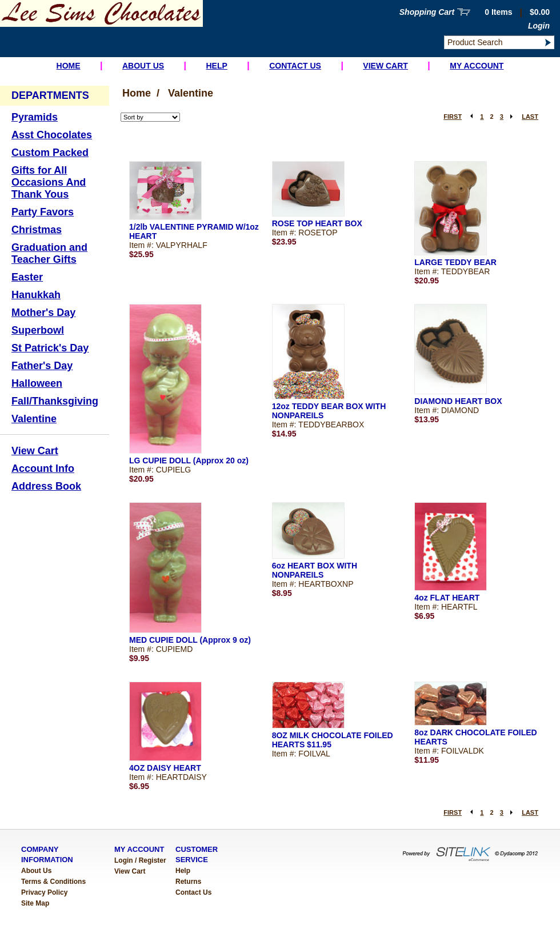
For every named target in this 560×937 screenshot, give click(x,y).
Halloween (37, 383)
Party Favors (43, 212)
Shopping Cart (427, 12)
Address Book (46, 486)
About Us (143, 66)
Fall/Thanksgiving (55, 401)
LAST (530, 117)
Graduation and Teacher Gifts (49, 253)
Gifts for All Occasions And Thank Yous (49, 182)
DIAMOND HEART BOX (458, 401)
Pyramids (35, 117)
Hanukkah (36, 295)
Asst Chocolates (52, 135)
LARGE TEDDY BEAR (455, 262)
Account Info (43, 468)
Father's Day (42, 366)
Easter (27, 277)
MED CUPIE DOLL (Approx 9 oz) (190, 640)
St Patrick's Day (50, 348)
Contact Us (295, 66)
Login (539, 26)
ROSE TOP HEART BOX (317, 223)
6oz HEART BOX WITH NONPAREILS (315, 570)
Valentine (34, 419)
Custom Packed (50, 153)
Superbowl (38, 330)
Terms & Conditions (53, 882)
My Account (477, 66)
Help (216, 66)
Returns (188, 882)
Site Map (35, 903)
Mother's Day (43, 313)
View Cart (385, 66)
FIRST (453, 117)
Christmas (37, 230)
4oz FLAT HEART (447, 598)
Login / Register (140, 860)
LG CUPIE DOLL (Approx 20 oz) (189, 461)
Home (69, 66)
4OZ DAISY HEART (165, 768)
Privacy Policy (44, 892)
